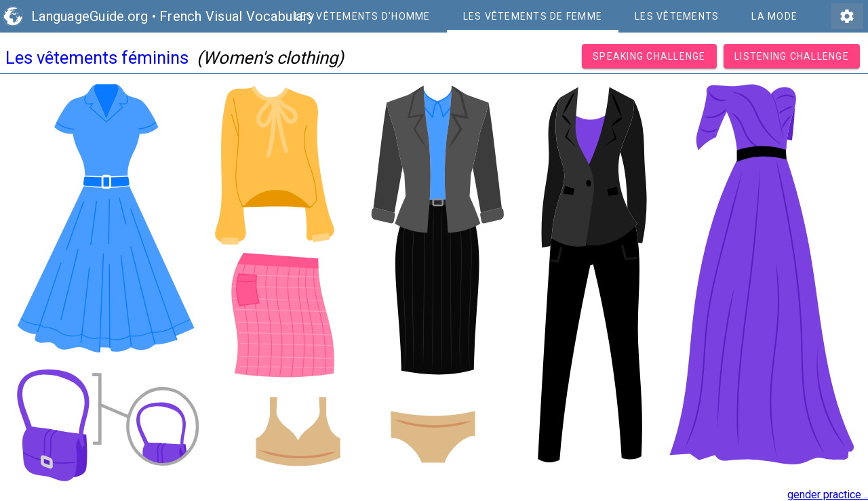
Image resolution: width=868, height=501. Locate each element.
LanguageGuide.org (90, 16)
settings (847, 16)
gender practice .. (828, 495)
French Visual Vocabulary (237, 16)
